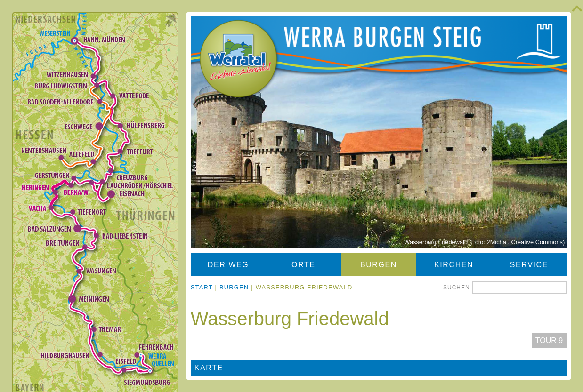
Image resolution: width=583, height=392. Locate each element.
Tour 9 (549, 340)
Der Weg (228, 265)
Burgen (379, 265)
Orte (304, 265)
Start (202, 287)
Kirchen (454, 265)
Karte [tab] (209, 368)
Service (529, 265)
